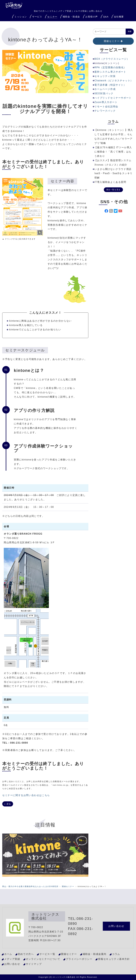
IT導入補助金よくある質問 (110, 182)
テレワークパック (105, 111)
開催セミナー (112, 41)
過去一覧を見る (113, 190)
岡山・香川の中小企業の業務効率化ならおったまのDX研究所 (30, 886)
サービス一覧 (47, 954)
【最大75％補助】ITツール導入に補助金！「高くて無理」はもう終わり (113, 152)
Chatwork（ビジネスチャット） (114, 81)
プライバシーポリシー (79, 959)
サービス (37, 17)
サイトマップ (34, 964)
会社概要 (119, 17)
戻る (8, 804)
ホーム (8, 954)
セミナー (52, 17)
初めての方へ (26, 954)
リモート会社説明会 (106, 107)
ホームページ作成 (105, 89)
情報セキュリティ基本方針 (114, 959)
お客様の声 (92, 17)
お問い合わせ (96, 11)
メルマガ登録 (80, 11)
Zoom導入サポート (106, 102)
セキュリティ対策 (105, 76)
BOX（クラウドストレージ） (112, 59)
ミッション (21, 17)
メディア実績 (65, 11)
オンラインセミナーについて (43, 959)
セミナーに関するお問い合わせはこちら (26, 795)
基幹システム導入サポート (110, 72)
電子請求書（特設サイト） (110, 85)
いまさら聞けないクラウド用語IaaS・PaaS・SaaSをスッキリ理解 (113, 173)
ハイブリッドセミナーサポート (113, 98)
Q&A (106, 17)
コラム (53, 11)
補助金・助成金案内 (95, 954)
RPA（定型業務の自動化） (110, 67)
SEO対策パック (104, 93)
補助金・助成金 (71, 17)
